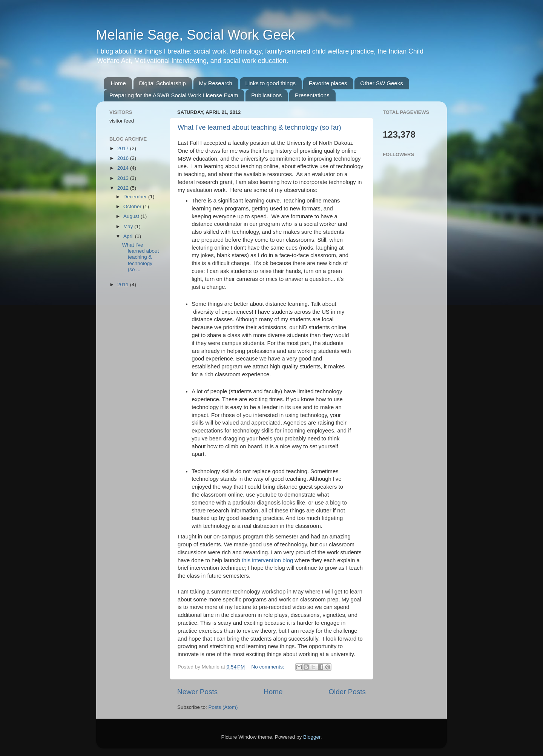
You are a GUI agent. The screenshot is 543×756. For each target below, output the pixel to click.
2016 (124, 158)
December (136, 197)
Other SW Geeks (381, 83)
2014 (124, 168)
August (132, 216)
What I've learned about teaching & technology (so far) (259, 127)
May (129, 226)
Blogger (312, 737)
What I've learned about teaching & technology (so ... (141, 257)
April (129, 236)
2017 (124, 148)
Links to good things (271, 83)
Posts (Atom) (223, 707)
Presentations (312, 95)
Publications (266, 95)
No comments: (269, 667)
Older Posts (347, 692)
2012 (124, 188)
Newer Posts (197, 692)
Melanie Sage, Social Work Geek (196, 35)
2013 (124, 178)
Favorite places (328, 83)
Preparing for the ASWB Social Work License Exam (174, 95)
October (133, 206)
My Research (216, 83)
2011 (124, 284)
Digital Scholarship (163, 83)
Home (118, 83)
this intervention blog (267, 560)
